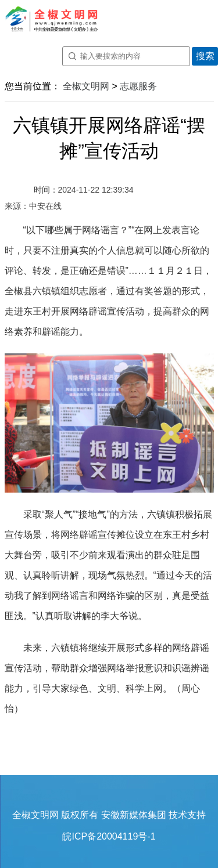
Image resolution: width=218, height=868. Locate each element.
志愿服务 (138, 86)
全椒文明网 (86, 86)
